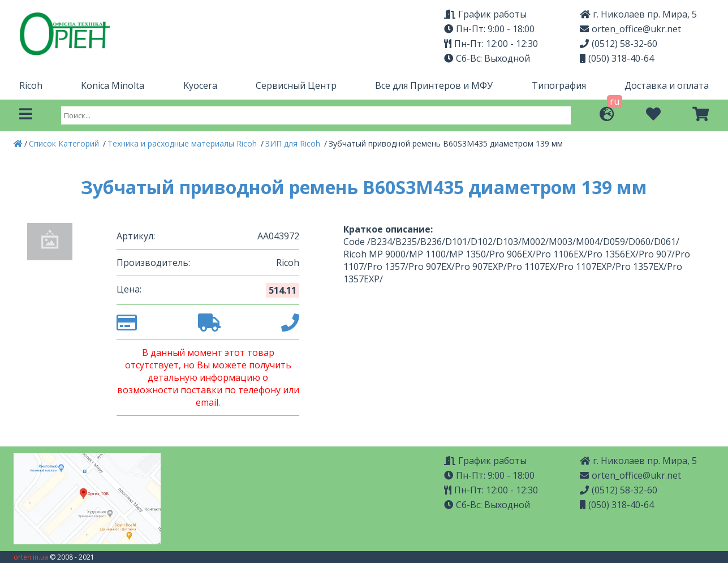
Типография (559, 85)
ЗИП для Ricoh (294, 143)
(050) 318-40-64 (617, 58)
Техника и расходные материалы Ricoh (183, 143)
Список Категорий (65, 143)
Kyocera (200, 85)
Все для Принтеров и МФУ (434, 85)
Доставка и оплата (667, 85)
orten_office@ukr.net (630, 29)
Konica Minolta (113, 85)
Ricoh (31, 85)
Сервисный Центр (296, 85)
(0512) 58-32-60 (619, 44)
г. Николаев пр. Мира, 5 (638, 14)
